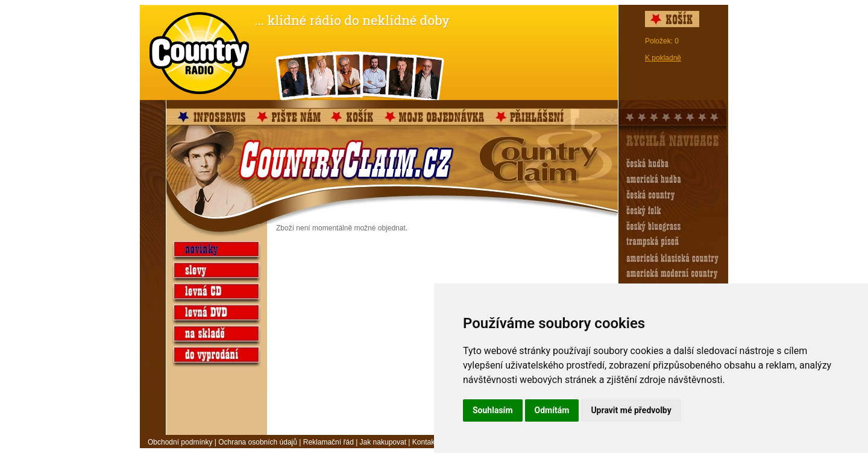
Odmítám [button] (552, 410)
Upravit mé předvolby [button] (631, 410)
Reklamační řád (329, 442)
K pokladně (663, 58)
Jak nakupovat (383, 442)
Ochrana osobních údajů (258, 442)
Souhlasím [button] (493, 410)
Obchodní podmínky (180, 442)
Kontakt (425, 442)
